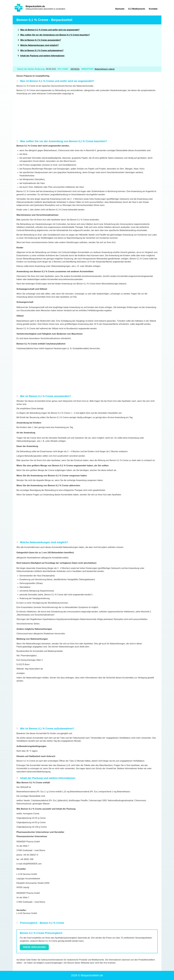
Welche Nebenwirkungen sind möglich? (40, 45)
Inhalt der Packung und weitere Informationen (42, 56)
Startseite (120, 9)
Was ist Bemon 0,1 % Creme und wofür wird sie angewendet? (50, 30)
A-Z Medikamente (137, 9)
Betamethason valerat (105, 69)
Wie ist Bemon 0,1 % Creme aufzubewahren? (42, 50)
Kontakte (153, 9)
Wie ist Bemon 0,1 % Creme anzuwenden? (41, 40)
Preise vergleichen (34, 947)
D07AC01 (75, 69)
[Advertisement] (138, 45)
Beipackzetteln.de (35, 6)
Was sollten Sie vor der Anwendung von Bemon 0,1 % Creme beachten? (55, 35)
